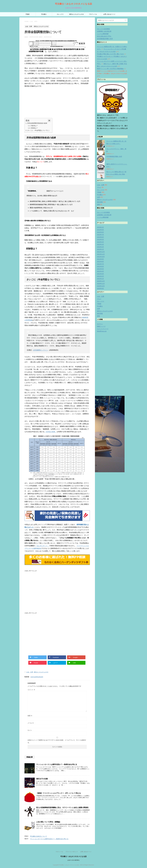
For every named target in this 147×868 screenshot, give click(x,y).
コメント (31, 690)
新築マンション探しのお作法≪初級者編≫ (111, 69)
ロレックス (60, 14)
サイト (30, 730)
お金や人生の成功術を (73, 860)
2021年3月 (100, 274)
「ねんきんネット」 (42, 546)
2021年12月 (101, 252)
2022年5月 (100, 239)
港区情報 (100, 202)
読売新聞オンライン (41, 350)
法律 (98, 197)
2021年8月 (100, 262)
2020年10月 (101, 286)
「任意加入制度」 (51, 432)
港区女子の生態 (42, 779)
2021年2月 (100, 276)
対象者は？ (34, 126)
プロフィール (93, 14)
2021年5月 (100, 269)
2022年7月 (100, 235)
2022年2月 (100, 247)
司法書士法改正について (39, 836)
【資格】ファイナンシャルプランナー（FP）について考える (58, 793)
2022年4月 (100, 242)
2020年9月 (100, 288)
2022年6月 (100, 237)
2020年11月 (101, 284)
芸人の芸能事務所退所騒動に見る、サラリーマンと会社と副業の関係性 (62, 808)
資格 (98, 204)
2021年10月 (101, 257)
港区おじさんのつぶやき (77, 14)
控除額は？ (34, 128)
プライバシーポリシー (72, 851)
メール (31, 723)
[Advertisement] (57, 104)
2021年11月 (101, 254)
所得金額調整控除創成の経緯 (37, 123)
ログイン (100, 324)
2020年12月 (101, 281)
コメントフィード (103, 329)
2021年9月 (100, 259)
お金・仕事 (30, 672)
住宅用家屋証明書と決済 (105, 39)
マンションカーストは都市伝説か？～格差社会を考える (57, 764)
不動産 (28, 14)
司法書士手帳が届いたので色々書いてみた (111, 54)
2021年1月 (100, 279)
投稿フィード (101, 326)
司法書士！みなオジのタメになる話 (73, 4)
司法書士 (44, 14)
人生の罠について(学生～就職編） (49, 822)
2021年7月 (100, 264)
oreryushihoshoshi (37, 677)
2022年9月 (100, 230)
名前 (30, 716)
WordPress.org (102, 331)
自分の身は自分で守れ (104, 36)
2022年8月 (100, 232)
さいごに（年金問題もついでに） (39, 130)
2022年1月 (100, 249)
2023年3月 (100, 227)
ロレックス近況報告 (103, 29)
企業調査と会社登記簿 (104, 31)
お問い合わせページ (109, 14)
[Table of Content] (49, 121)
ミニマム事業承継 (103, 34)
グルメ (99, 187)
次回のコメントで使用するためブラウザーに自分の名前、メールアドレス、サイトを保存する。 (57, 741)
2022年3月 (100, 244)
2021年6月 (100, 266)
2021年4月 (100, 271)
